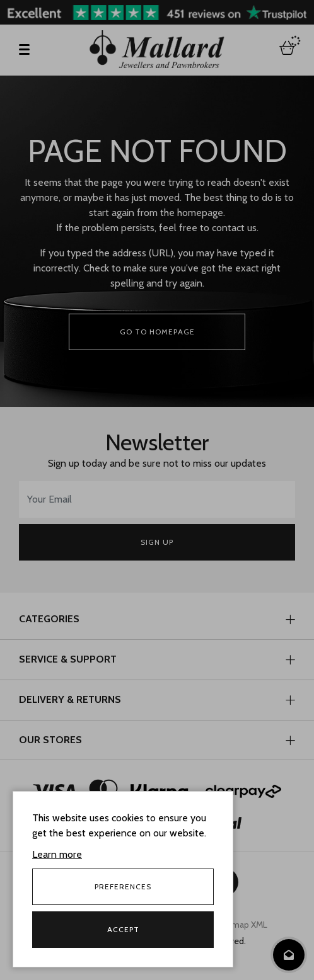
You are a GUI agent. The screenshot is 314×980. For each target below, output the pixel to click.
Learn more (57, 854)
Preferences (123, 886)
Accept (123, 929)
